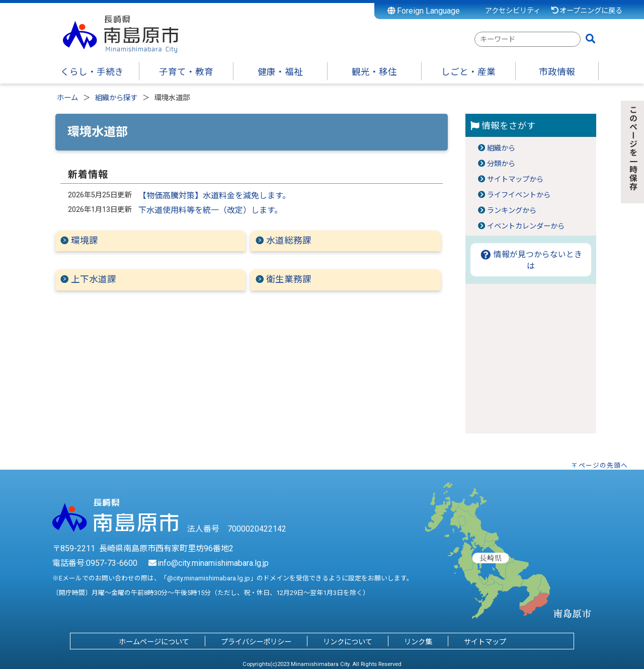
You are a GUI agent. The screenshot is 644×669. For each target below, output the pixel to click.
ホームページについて (154, 642)
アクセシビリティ (513, 11)
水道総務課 (289, 241)
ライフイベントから (519, 195)
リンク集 (418, 642)
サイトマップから (515, 179)
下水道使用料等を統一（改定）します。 (210, 210)
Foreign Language (424, 11)
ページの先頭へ (603, 465)
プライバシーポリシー (256, 642)
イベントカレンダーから (526, 226)
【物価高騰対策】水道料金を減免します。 (214, 196)
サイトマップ (485, 642)
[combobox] (528, 39)
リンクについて (348, 642)
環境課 (85, 241)
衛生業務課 (289, 279)
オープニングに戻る (586, 11)
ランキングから (512, 211)
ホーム (67, 98)
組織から (501, 148)
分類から (501, 164)
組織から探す (116, 98)
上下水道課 (94, 279)
